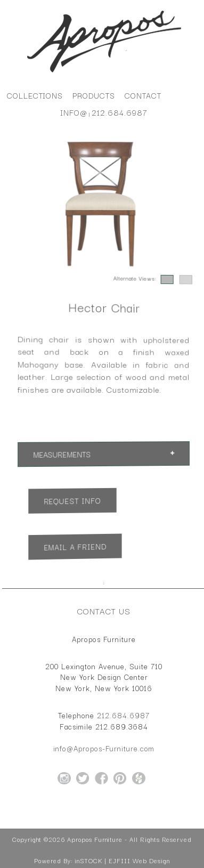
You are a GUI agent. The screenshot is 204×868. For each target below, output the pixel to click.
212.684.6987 (120, 112)
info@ (74, 112)
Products (94, 95)
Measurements (62, 454)
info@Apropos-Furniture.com (104, 748)
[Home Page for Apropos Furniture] (104, 72)
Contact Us (104, 611)
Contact (143, 95)
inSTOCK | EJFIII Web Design (122, 861)
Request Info (72, 501)
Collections (35, 95)
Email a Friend (75, 547)
